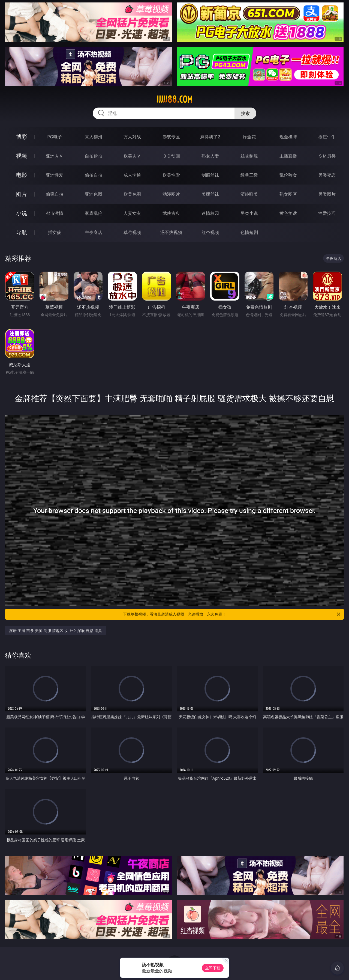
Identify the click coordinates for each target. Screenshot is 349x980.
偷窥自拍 (55, 194)
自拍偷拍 (94, 156)
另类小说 (249, 213)
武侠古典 (171, 213)
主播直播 (288, 156)
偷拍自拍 (94, 175)
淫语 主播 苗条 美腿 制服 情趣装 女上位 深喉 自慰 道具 (55, 630)
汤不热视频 (171, 232)
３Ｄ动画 (171, 156)
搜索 (245, 113)
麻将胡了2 (210, 137)
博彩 (22, 137)
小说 (22, 213)
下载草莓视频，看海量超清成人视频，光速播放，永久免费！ (232, 614)
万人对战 (132, 137)
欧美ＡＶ (132, 156)
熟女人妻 (210, 156)
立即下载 (213, 968)
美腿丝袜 (210, 194)
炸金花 (249, 137)
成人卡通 (132, 175)
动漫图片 (171, 194)
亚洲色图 (94, 194)
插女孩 (55, 232)
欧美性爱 (171, 175)
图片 (22, 194)
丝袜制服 (249, 156)
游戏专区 (171, 137)
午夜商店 (94, 232)
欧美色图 (132, 194)
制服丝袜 (210, 175)
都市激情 (55, 213)
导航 (22, 232)
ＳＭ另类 (327, 156)
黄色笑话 (288, 213)
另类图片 (327, 194)
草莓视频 (132, 232)
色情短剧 (249, 232)
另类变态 (327, 175)
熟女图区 (288, 194)
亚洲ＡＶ (55, 156)
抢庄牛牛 (327, 137)
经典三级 (249, 175)
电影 (22, 175)
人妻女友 (132, 213)
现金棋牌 (288, 137)
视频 (22, 156)
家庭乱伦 (94, 213)
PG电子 (54, 137)
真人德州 (94, 137)
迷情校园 (210, 213)
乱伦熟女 (288, 175)
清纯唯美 (249, 194)
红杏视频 (210, 232)
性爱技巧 (327, 213)
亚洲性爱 (55, 175)
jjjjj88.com (174, 99)
